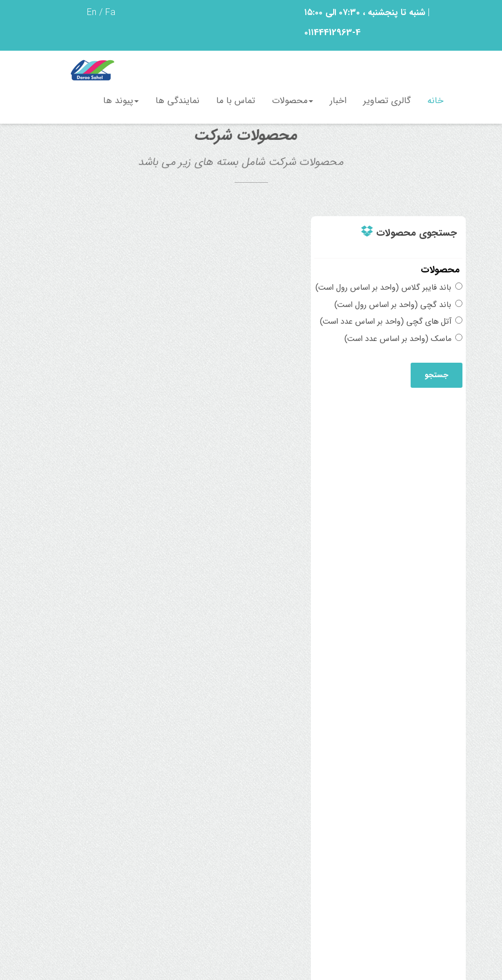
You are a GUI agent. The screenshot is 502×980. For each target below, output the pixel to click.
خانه (435, 101)
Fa (110, 13)
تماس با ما (236, 101)
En (92, 13)
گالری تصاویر (387, 101)
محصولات (293, 101)
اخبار (338, 101)
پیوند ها (121, 101)
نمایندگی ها (177, 101)
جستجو (437, 375)
